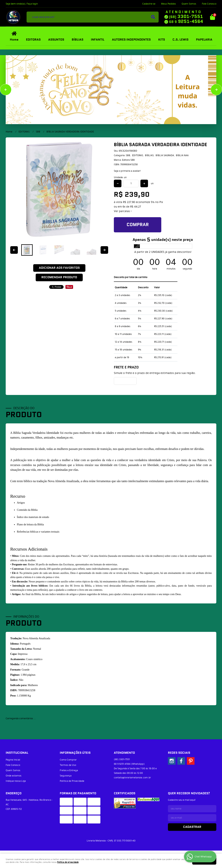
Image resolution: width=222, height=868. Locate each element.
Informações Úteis (75, 753)
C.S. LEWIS (180, 40)
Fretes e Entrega (69, 770)
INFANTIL (98, 40)
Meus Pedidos (168, 4)
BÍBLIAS (78, 40)
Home (14, 40)
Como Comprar (68, 760)
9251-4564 (186, 22)
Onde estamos (14, 776)
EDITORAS (33, 40)
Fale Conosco (209, 4)
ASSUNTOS (56, 40)
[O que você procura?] (153, 17)
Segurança (66, 776)
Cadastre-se (149, 4)
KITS (162, 40)
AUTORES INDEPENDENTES (131, 40)
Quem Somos (189, 4)
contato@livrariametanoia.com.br (132, 778)
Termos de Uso (68, 765)
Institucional (17, 753)
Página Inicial (13, 760)
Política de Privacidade (72, 781)
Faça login (32, 4)
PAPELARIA (204, 40)
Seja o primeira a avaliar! (127, 171)
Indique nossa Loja (16, 781)
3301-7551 (186, 17)
